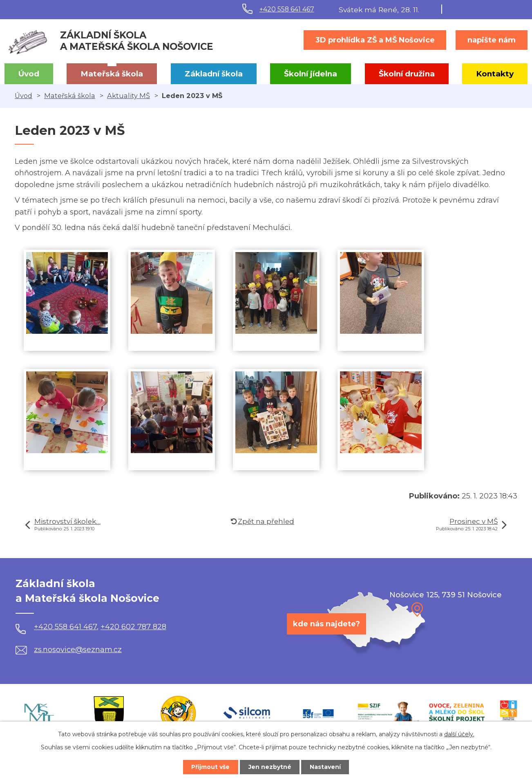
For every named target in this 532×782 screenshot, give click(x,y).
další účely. (459, 734)
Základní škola (214, 74)
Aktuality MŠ (129, 96)
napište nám (492, 40)
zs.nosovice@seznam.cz (69, 650)
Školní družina (407, 74)
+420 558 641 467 (287, 9)
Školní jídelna (311, 74)
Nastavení (326, 767)
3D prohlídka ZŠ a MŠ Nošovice (375, 40)
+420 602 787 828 (133, 627)
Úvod (29, 74)
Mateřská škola (112, 74)
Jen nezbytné (270, 767)
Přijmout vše (210, 767)
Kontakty (495, 74)
